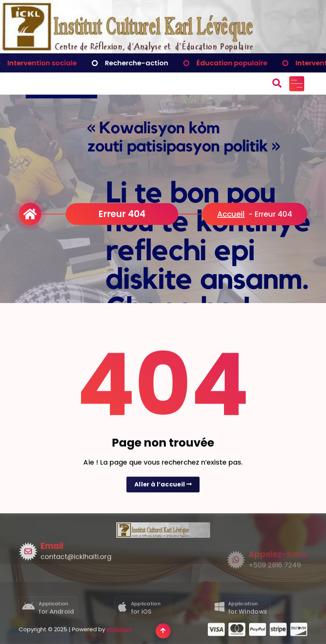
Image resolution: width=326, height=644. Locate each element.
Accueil (231, 214)
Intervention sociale (47, 63)
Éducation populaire (237, 63)
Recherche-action (141, 63)
